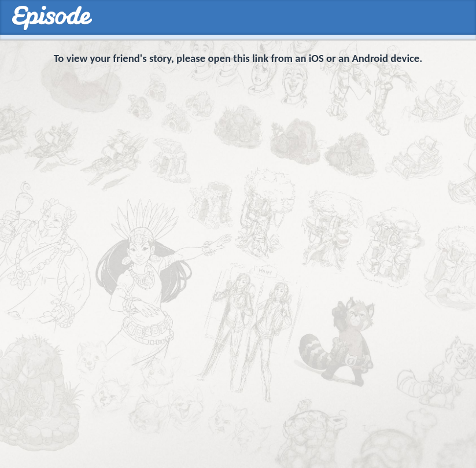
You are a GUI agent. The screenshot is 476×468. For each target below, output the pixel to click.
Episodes (52, 18)
